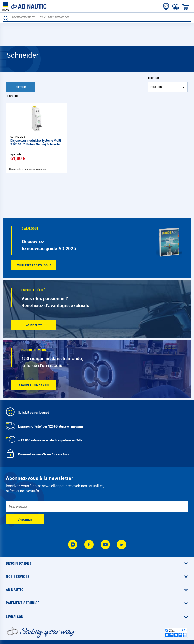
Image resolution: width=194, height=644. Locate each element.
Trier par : (154, 78)
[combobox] (97, 17)
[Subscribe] (25, 519)
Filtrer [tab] (21, 87)
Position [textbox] (156, 87)
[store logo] (25, 6)
